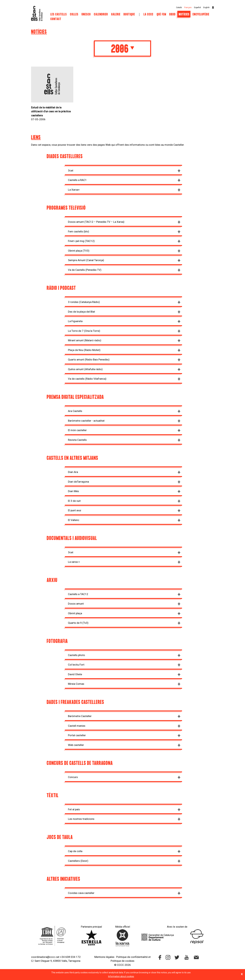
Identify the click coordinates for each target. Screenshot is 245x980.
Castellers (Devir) (78, 861)
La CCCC (149, 15)
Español (197, 7)
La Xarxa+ (74, 190)
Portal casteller (77, 735)
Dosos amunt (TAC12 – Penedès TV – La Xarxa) (96, 222)
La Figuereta (75, 321)
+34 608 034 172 (70, 957)
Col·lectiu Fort (76, 665)
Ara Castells (75, 411)
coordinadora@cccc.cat (45, 957)
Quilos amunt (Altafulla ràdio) (85, 369)
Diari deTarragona (78, 482)
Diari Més (73, 491)
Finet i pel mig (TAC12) (81, 241)
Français (188, 7)
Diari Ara (73, 472)
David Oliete (75, 674)
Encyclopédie (201, 15)
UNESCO (86, 15)
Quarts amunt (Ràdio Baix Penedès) (89, 360)
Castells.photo (76, 655)
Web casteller (76, 745)
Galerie (116, 15)
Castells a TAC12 (78, 594)
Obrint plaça (75, 613)
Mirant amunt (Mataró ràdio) (85, 340)
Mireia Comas (76, 684)
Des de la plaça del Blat (81, 312)
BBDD (172, 15)
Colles (74, 15)
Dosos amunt (76, 604)
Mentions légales (104, 957)
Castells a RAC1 (77, 180)
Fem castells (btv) (79, 231)
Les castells (59, 15)
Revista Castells (77, 440)
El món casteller (77, 430)
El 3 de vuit (74, 501)
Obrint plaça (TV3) (79, 251)
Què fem (161, 15)
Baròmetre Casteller (80, 716)
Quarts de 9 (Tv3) (78, 623)
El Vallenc (74, 520)
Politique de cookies (122, 961)
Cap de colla (75, 851)
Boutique (129, 15)
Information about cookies (121, 976)
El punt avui (75, 510)
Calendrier (101, 15)
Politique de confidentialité (132, 957)
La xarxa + (74, 562)
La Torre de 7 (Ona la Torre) (84, 331)
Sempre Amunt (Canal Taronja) (86, 260)
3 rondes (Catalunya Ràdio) (84, 302)
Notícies (184, 15)
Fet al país (74, 809)
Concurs (73, 777)
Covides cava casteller (81, 893)
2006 (122, 50)
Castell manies (77, 726)
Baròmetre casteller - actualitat (86, 421)
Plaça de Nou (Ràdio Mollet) (84, 350)
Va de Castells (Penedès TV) (85, 270)
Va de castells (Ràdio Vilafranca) (87, 379)
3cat (71, 170)
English (206, 7)
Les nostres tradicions (81, 819)
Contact (56, 19)
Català (179, 7)
